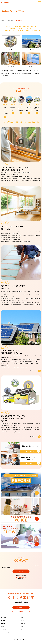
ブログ (3, 627)
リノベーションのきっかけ (6, 633)
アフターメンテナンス (25, 633)
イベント (23, 627)
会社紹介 (3, 624)
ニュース (23, 621)
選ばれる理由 (4, 617)
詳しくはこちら (35, 371)
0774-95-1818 (21, 577)
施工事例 (3, 621)
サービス (23, 617)
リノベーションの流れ (25, 630)
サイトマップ (16, 639)
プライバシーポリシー (24, 639)
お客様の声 (23, 624)
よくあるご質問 (4, 630)
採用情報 (21, 612)
